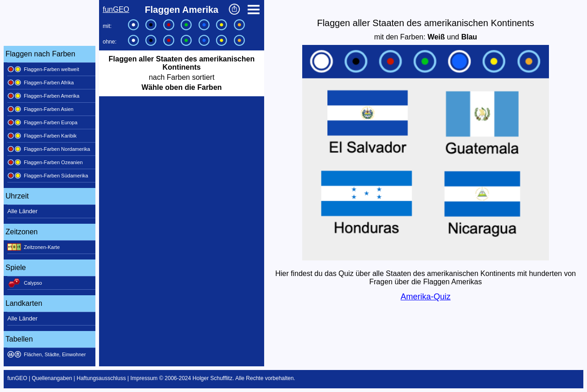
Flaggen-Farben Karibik (42, 136)
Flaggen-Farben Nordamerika (49, 149)
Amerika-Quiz (425, 297)
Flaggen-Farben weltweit (43, 69)
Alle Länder (22, 211)
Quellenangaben (52, 378)
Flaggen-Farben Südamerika (48, 176)
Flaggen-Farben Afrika (41, 83)
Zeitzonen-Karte (33, 247)
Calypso (25, 283)
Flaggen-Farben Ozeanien (45, 162)
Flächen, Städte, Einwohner (47, 354)
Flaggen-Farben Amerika (43, 96)
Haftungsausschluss (101, 378)
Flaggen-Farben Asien (40, 109)
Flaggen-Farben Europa (42, 122)
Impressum (144, 378)
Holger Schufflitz (213, 378)
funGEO (116, 9)
